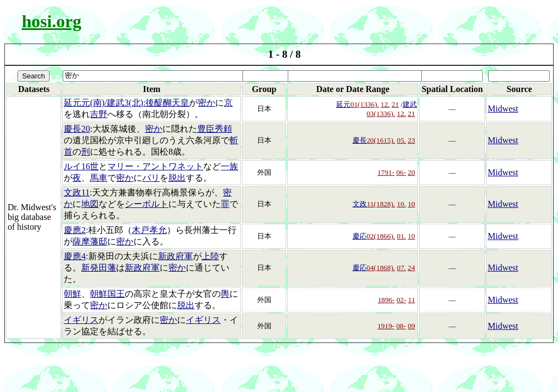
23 (411, 140)
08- (401, 326)
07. (401, 268)
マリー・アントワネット (155, 166)
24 (411, 268)
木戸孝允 (149, 230)
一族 (229, 166)
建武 (410, 104)
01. (401, 236)
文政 (360, 204)
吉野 (99, 114)
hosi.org (51, 21)
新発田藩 (99, 268)
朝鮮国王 (107, 294)
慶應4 (75, 256)
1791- (386, 172)
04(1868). (381, 268)
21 (395, 104)
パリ (151, 178)
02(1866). (381, 236)
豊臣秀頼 (215, 129)
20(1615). (381, 140)
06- (401, 172)
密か (207, 103)
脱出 (177, 178)
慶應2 (75, 230)
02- (402, 300)
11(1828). (381, 204)
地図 (90, 204)
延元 (343, 104)
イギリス (81, 320)
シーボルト (147, 204)
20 (411, 172)
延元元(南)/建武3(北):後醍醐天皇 (126, 103)
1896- (386, 300)
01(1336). (365, 104)
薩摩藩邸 (90, 241)
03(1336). (381, 114)
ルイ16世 (81, 166)
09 (411, 326)
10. (401, 204)
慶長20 (77, 129)
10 (411, 204)
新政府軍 (175, 256)
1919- (386, 326)
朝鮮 (72, 294)
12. (386, 104)
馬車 (99, 178)
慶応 (360, 236)
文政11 (77, 192)
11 (412, 300)
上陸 (210, 256)
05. (401, 140)
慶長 (360, 140)
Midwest (503, 109)
